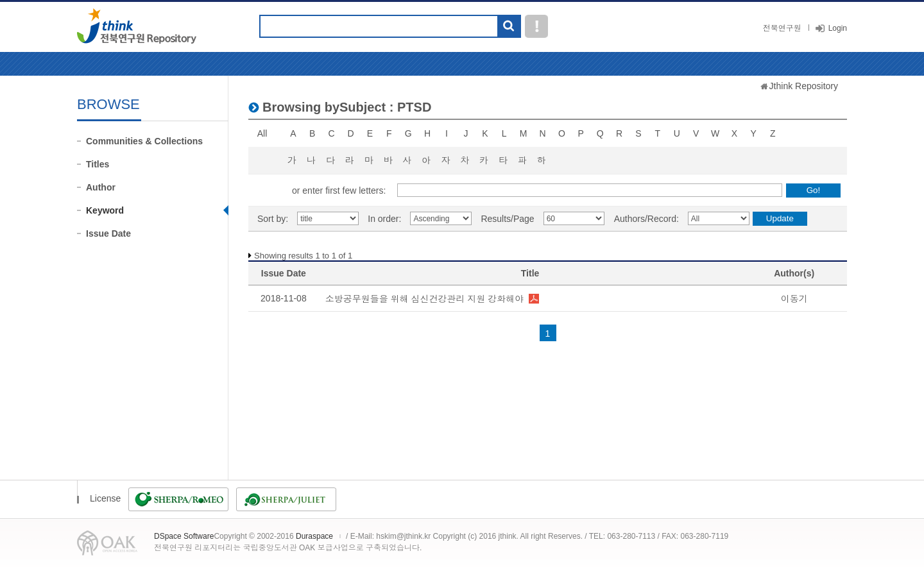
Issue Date (108, 233)
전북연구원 (782, 28)
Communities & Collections (144, 141)
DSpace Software (184, 536)
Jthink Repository (804, 86)
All (262, 133)
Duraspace (314, 536)
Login (838, 28)
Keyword (105, 210)
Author (101, 187)
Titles (98, 164)
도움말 (536, 26)
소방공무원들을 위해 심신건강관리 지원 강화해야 (425, 299)
